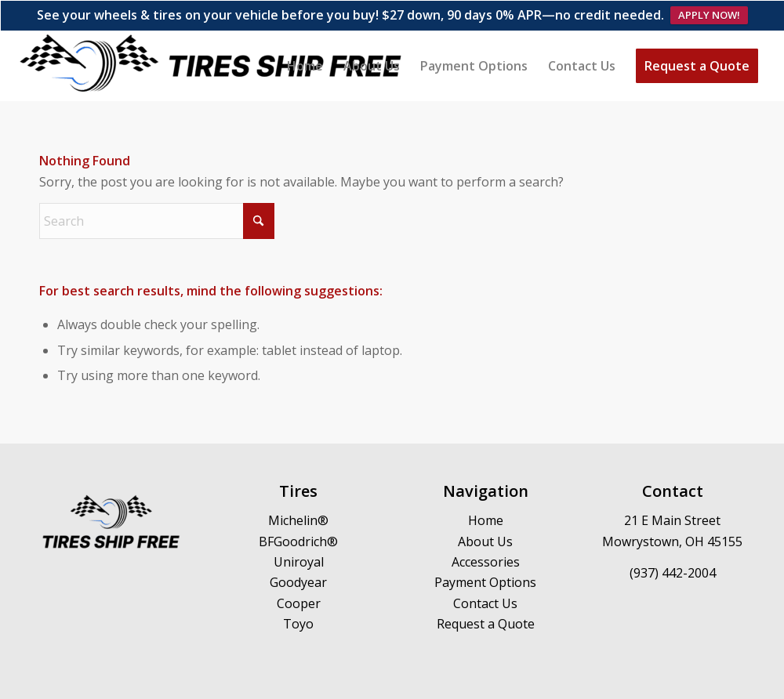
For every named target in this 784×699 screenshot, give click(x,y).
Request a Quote (486, 594)
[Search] (157, 191)
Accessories (486, 532)
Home (486, 491)
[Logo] (212, 36)
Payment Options (485, 552)
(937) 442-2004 (673, 542)
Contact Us (485, 574)
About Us (485, 512)
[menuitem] (305, 36)
